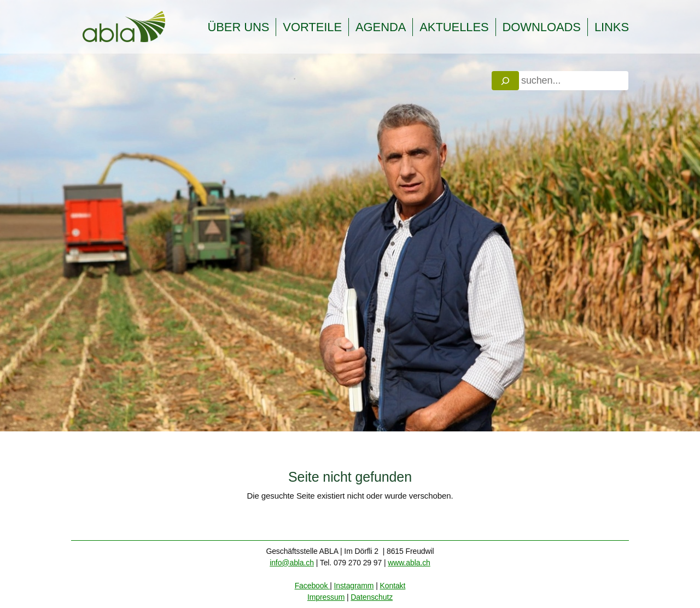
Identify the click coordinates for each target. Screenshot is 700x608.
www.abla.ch (409, 563)
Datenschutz (372, 597)
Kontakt (393, 586)
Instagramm (354, 586)
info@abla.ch (292, 563)
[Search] (505, 81)
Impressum (326, 597)
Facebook (312, 586)
